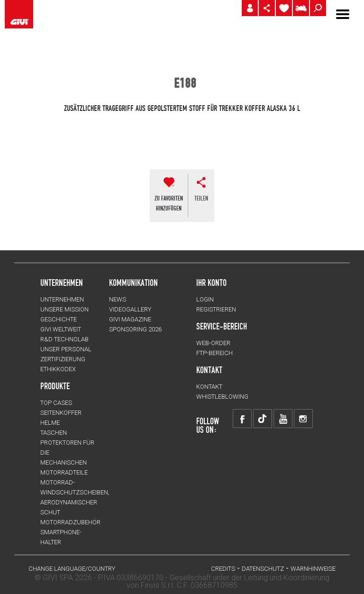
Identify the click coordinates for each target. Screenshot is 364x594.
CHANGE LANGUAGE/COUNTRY (72, 569)
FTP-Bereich (214, 353)
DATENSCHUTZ (263, 569)
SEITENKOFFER (61, 413)
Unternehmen (62, 299)
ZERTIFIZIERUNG (63, 359)
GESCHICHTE (59, 319)
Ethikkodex (58, 369)
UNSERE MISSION (64, 309)
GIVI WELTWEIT (61, 329)
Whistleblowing (222, 397)
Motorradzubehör (70, 522)
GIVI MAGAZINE (130, 319)
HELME (50, 423)
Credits (223, 569)
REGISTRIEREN (216, 309)
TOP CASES (56, 403)
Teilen (201, 198)
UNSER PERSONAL (66, 349)
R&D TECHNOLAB (64, 339)
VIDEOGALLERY (130, 309)
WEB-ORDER (213, 343)
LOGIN (205, 299)
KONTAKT (209, 387)
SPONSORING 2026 (135, 329)
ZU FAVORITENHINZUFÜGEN (169, 203)
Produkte (55, 386)
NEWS (118, 299)
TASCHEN (54, 433)
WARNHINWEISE (313, 569)
